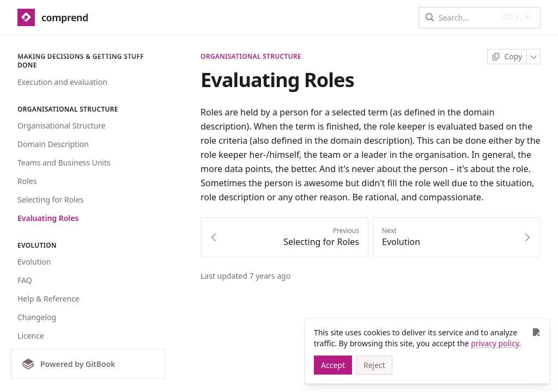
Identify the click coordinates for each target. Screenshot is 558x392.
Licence (31, 336)
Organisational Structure (62, 125)
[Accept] (333, 365)
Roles (27, 181)
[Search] (467, 18)
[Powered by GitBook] (88, 364)
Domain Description (53, 144)
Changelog (37, 317)
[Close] (536, 332)
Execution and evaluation (62, 82)
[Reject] (374, 365)
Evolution (34, 262)
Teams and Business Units (64, 163)
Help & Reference (48, 299)
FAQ (25, 280)
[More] (534, 57)
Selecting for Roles (50, 200)
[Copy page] (507, 57)
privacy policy (495, 343)
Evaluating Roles (48, 218)
